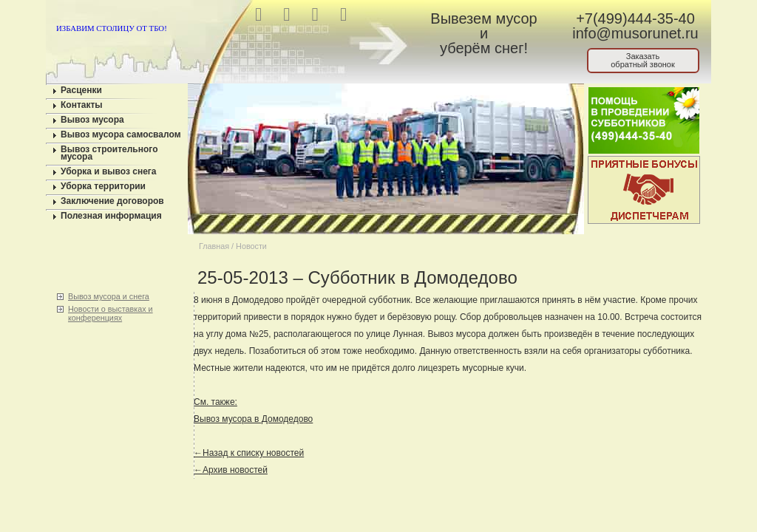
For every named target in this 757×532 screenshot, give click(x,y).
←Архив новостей (231, 470)
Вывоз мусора (92, 120)
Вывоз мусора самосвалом (121, 134)
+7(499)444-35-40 (635, 18)
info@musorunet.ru (635, 33)
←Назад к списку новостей (249, 453)
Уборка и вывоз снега (109, 171)
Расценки (81, 90)
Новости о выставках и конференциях (111, 313)
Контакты (82, 105)
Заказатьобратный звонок (643, 60)
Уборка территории (103, 186)
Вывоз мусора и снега (109, 296)
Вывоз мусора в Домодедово (253, 419)
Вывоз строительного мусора (109, 153)
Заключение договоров (112, 201)
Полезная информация (111, 216)
